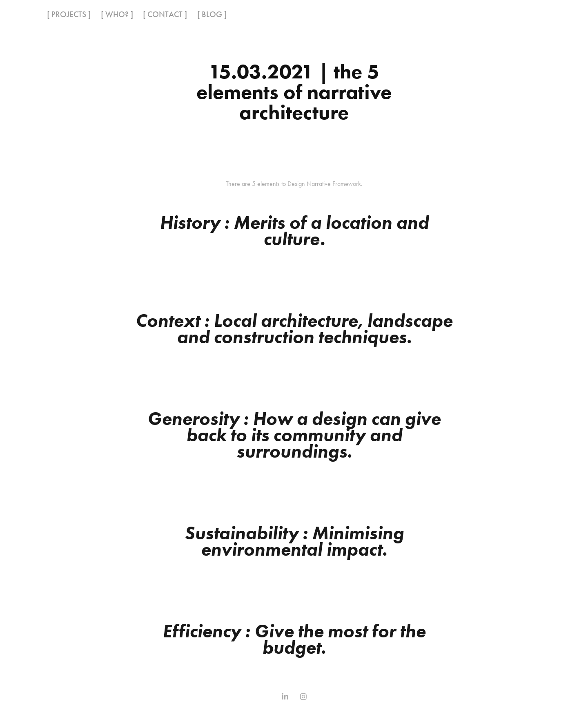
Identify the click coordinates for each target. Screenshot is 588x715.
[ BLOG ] (212, 14)
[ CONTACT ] (165, 14)
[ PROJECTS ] (69, 14)
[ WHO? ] (117, 14)
